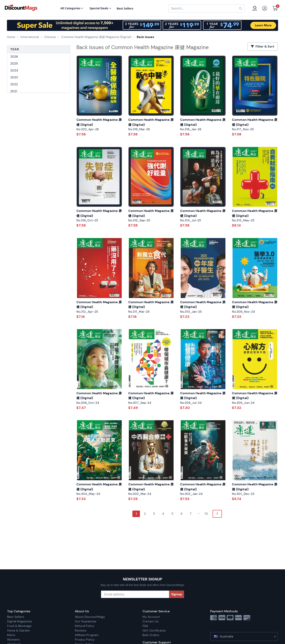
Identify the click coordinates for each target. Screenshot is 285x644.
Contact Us (151, 621)
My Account (151, 617)
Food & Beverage (19, 626)
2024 (14, 70)
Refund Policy (85, 626)
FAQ (145, 626)
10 (206, 514)
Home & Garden (19, 631)
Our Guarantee (85, 621)
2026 (14, 57)
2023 (14, 77)
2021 (14, 91)
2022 (14, 84)
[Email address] (135, 594)
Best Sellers (16, 617)
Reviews (81, 631)
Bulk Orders (151, 635)
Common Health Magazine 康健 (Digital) (99, 122)
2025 (14, 64)
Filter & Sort (263, 47)
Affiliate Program (87, 635)
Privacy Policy (85, 640)
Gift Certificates (154, 631)
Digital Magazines (20, 621)
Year (15, 49)
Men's (11, 635)
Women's (13, 640)
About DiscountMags (90, 617)
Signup (177, 594)
